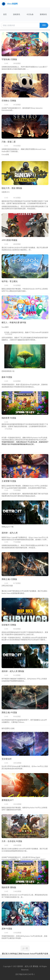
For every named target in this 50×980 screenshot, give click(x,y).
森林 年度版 (7, 377)
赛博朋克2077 (8, 800)
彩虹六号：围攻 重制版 (12, 188)
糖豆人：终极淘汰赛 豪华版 (14, 323)
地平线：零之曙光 (10, 281)
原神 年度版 (7, 929)
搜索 (44, 25)
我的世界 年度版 (9, 418)
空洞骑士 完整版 (9, 101)
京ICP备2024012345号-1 (25, 974)
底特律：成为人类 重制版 (13, 671)
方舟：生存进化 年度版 (12, 841)
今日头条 (30, 14)
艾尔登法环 (7, 759)
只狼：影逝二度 (9, 142)
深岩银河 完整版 (9, 625)
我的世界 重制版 (9, 887)
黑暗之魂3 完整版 (9, 579)
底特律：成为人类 (10, 533)
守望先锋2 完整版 (9, 59)
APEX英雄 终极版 (9, 240)
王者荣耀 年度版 (9, 481)
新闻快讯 (43, 14)
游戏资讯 (17, 14)
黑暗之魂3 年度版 (9, 713)
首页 (5, 14)
